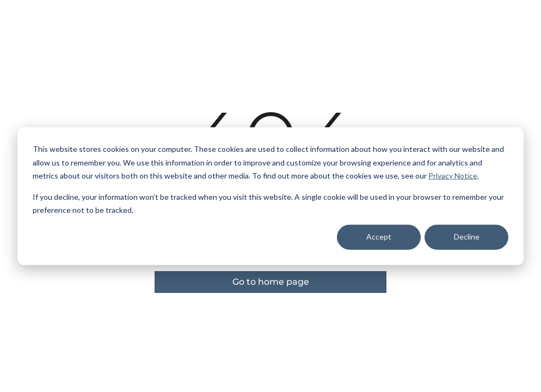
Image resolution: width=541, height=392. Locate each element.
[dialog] (270, 196)
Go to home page (271, 282)
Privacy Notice (453, 176)
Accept (379, 237)
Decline (467, 237)
